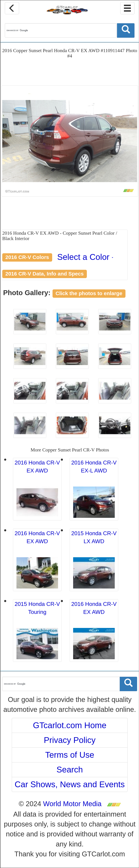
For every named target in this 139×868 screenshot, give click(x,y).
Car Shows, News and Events (70, 784)
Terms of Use (70, 755)
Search (70, 770)
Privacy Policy (70, 740)
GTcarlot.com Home (70, 725)
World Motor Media (72, 804)
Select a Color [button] (85, 257)
